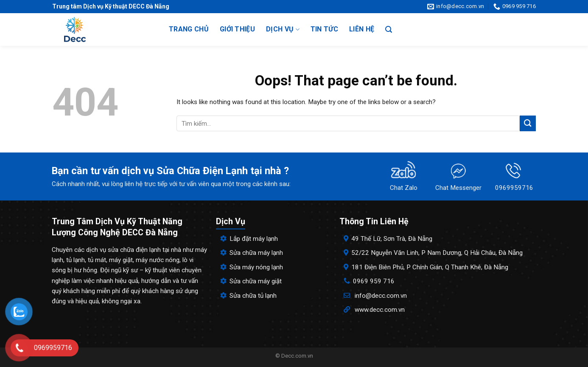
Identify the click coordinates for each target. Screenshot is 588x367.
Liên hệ (362, 29)
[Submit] (528, 123)
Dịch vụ (283, 29)
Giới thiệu (237, 29)
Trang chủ (189, 29)
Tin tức (324, 29)
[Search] (389, 30)
